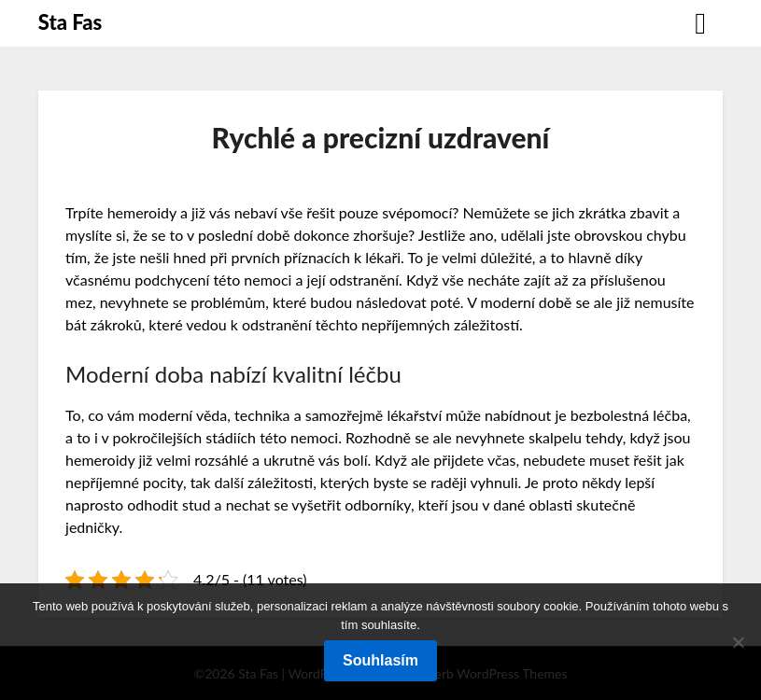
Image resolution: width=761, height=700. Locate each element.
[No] (738, 642)
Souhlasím (380, 660)
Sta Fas (70, 22)
